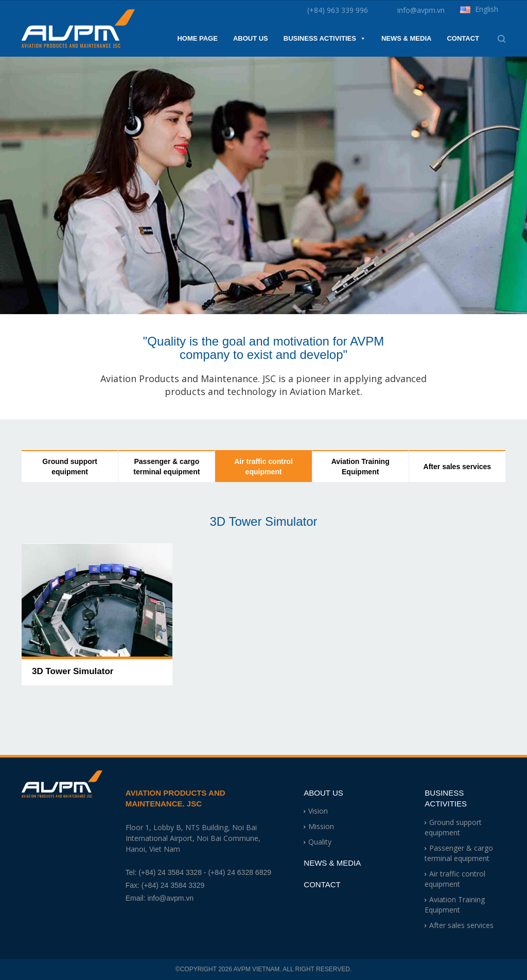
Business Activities (325, 39)
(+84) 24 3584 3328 (170, 872)
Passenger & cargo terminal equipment (166, 467)
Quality (320, 842)
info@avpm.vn (421, 10)
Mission (321, 826)
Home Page (197, 38)
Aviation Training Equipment (361, 467)
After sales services (458, 467)
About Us (251, 38)
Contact (463, 38)
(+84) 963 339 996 (338, 10)
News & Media (407, 38)
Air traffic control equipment (263, 467)
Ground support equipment (70, 467)
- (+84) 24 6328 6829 (238, 872)
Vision (318, 811)
